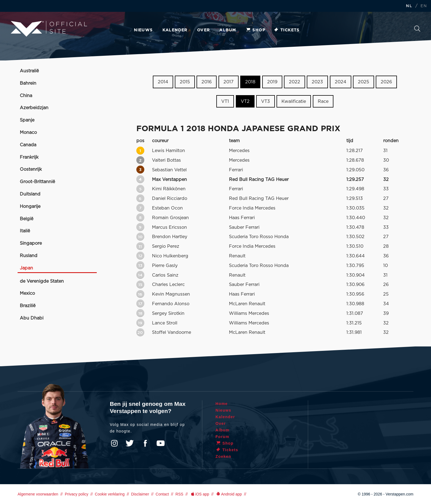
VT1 (225, 101)
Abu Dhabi (32, 318)
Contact (162, 494)
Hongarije (30, 206)
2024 (341, 82)
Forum (223, 437)
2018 (250, 82)
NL (409, 6)
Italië (25, 231)
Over (204, 30)
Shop (255, 30)
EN (424, 6)
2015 (185, 82)
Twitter (130, 443)
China (26, 96)
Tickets (287, 30)
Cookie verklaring (110, 494)
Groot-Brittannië (37, 182)
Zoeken (417, 29)
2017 (229, 82)
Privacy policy (77, 494)
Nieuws (143, 30)
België (27, 219)
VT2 (245, 101)
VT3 (266, 101)
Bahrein (28, 83)
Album (228, 30)
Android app (229, 494)
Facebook (145, 443)
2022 (295, 82)
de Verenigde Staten (42, 281)
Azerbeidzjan (34, 108)
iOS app (200, 494)
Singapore (31, 243)
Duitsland (30, 194)
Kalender (175, 30)
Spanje (27, 120)
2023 (317, 82)
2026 (386, 82)
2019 (272, 82)
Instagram (114, 443)
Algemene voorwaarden (38, 494)
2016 (207, 82)
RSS (179, 494)
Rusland (29, 256)
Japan (26, 268)
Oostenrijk (31, 169)
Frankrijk (29, 157)
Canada (28, 145)
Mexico (27, 293)
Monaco (28, 133)
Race (323, 101)
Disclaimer (140, 494)
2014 (163, 82)
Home (222, 404)
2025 (364, 82)
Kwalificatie (294, 101)
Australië (29, 71)
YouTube (161, 443)
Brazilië (28, 306)
